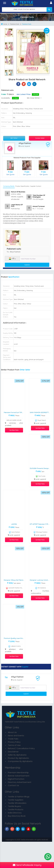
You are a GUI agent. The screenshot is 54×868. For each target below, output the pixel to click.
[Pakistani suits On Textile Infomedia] (18, 84)
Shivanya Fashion (40, 532)
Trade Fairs (13, 739)
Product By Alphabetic (18, 758)
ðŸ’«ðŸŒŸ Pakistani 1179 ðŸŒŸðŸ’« (40, 524)
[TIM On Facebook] (7, 829)
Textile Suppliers (16, 800)
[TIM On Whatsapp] (34, 829)
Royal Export (40, 421)
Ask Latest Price (24, 94)
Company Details (9, 186)
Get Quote (10, 174)
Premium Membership (18, 772)
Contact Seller (40, 138)
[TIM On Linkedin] (23, 829)
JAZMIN (14, 524)
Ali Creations (40, 588)
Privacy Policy (14, 742)
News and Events (16, 736)
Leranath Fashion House (14, 588)
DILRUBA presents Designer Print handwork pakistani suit (40, 468)
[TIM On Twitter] (18, 829)
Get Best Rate (14, 430)
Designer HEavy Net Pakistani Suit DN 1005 (14, 580)
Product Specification (22, 186)
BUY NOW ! (14, 138)
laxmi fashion (14, 532)
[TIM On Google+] (12, 829)
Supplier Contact (36, 186)
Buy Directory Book (17, 816)
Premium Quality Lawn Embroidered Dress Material (14, 638)
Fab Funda (40, 477)
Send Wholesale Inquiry (27, 865)
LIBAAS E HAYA (14, 647)
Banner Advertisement (19, 776)
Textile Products (16, 809)
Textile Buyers (14, 806)
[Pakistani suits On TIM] (29, 84)
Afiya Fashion (25, 143)
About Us (12, 732)
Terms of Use (14, 745)
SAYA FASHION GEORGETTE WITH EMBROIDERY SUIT (40, 412)
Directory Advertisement (20, 782)
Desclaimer (13, 752)
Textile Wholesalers (17, 803)
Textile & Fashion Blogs (19, 797)
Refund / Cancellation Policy (21, 748)
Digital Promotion (16, 779)
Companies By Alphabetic (20, 761)
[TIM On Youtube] (28, 829)
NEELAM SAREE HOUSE (14, 420)
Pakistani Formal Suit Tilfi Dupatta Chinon (14, 412)
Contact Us (13, 785)
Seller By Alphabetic (17, 755)
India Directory (15, 813)
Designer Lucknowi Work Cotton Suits (40, 580)
